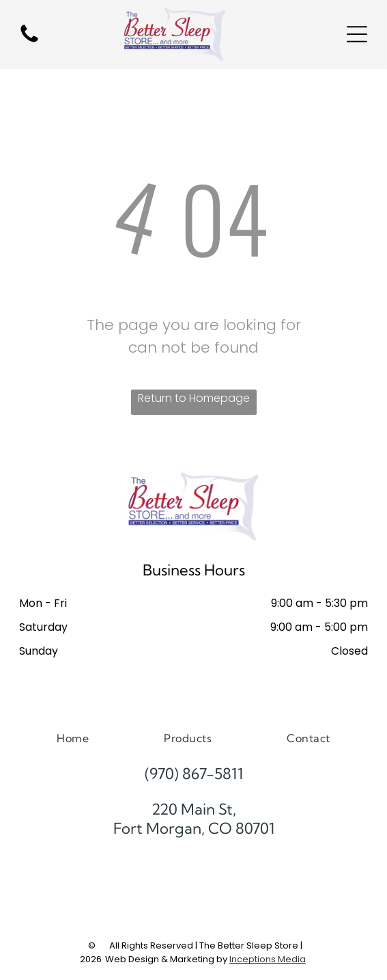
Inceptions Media (268, 959)
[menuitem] (73, 738)
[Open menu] (357, 34)
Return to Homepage (194, 398)
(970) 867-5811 (194, 774)
